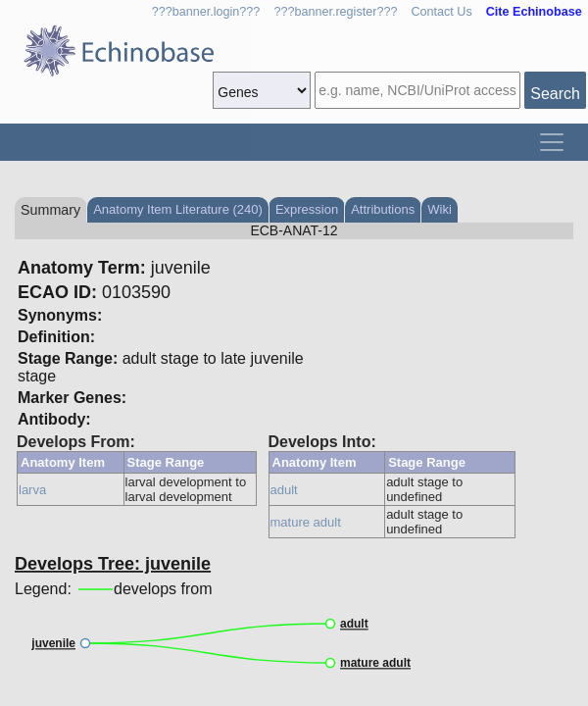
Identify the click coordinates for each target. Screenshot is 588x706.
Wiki (440, 209)
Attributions (383, 209)
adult (284, 490)
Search (555, 94)
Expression (307, 209)
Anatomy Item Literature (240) (178, 209)
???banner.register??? (335, 12)
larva (32, 490)
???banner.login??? (206, 12)
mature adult (306, 522)
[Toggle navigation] (552, 142)
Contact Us (441, 12)
